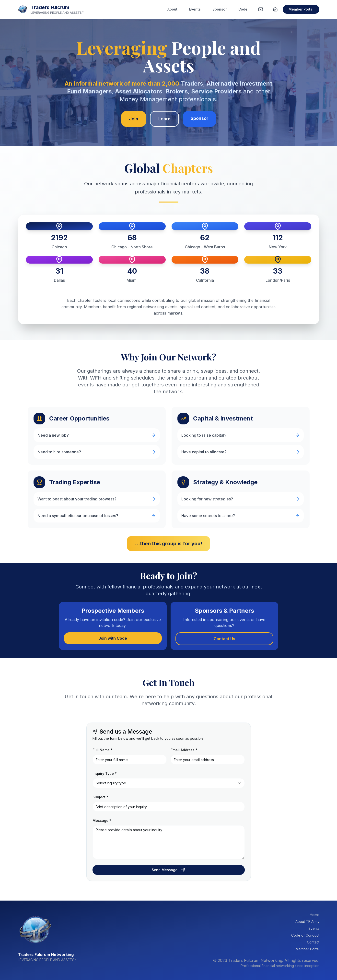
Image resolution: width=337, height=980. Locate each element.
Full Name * (103, 750)
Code (243, 9)
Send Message (168, 870)
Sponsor (220, 9)
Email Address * (184, 750)
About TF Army (307, 922)
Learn (164, 119)
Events (195, 9)
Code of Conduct (305, 935)
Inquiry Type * (105, 773)
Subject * (100, 797)
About (172, 9)
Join (134, 119)
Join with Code (113, 638)
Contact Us (224, 639)
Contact (313, 942)
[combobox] (169, 783)
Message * (102, 821)
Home (315, 915)
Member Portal (301, 9)
